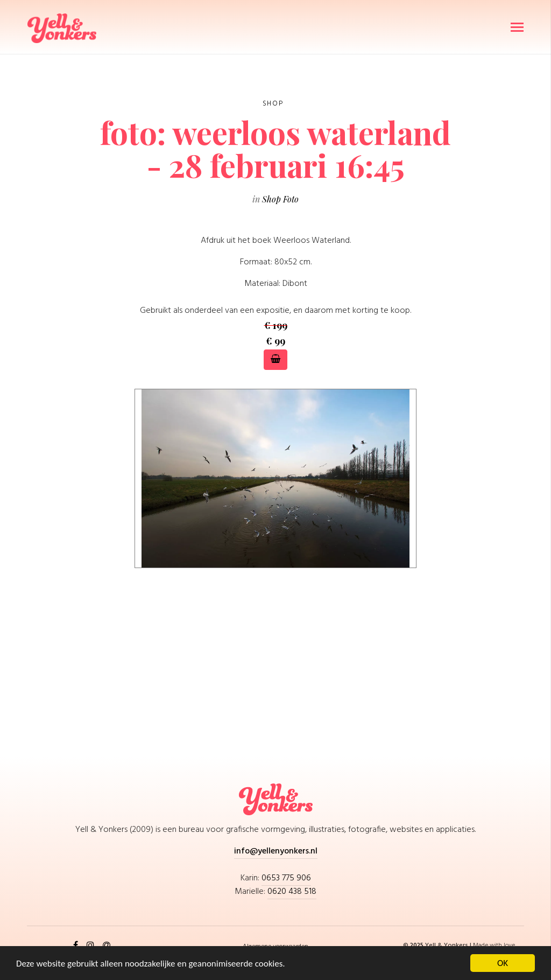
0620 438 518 (292, 892)
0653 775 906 (286, 878)
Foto (291, 199)
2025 (418, 945)
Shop (273, 104)
